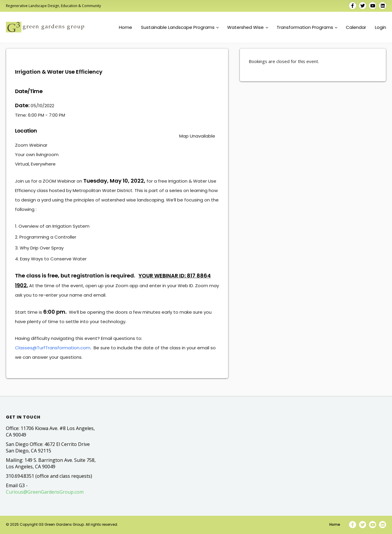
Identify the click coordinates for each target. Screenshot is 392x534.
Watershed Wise (248, 27)
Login (381, 27)
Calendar (356, 27)
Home (126, 27)
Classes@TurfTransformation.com (53, 348)
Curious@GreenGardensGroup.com (45, 492)
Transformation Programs (307, 27)
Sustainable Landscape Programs (180, 27)
